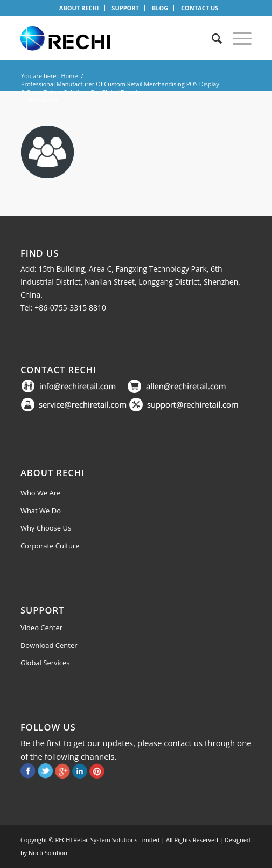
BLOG (160, 8)
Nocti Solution (48, 853)
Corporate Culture (50, 546)
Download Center (49, 645)
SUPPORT (125, 8)
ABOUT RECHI (79, 8)
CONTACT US (200, 8)
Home (69, 76)
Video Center (41, 628)
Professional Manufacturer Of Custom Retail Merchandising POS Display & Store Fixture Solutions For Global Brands (120, 88)
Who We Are (41, 493)
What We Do (41, 511)
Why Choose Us (46, 528)
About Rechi (53, 473)
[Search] (211, 38)
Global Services (45, 663)
